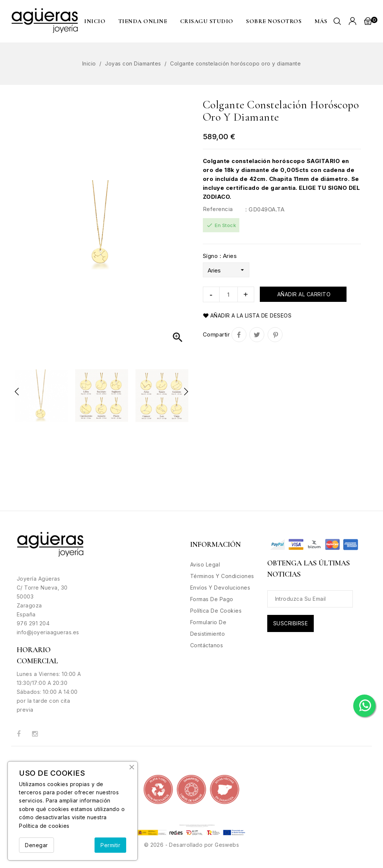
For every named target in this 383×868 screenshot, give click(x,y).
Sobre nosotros (274, 21)
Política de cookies (44, 826)
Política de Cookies (216, 611)
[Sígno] (226, 270)
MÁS (321, 21)
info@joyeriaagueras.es (48, 632)
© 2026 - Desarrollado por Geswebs (191, 845)
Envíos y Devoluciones (220, 588)
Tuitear (257, 335)
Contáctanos (207, 645)
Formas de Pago (212, 599)
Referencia (218, 209)
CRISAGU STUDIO (207, 21)
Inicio (95, 21)
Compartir (239, 335)
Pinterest (275, 335)
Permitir (110, 845)
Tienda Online (143, 21)
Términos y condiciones (222, 576)
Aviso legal (205, 564)
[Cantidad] (229, 294)
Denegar (36, 845)
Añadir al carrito (303, 294)
